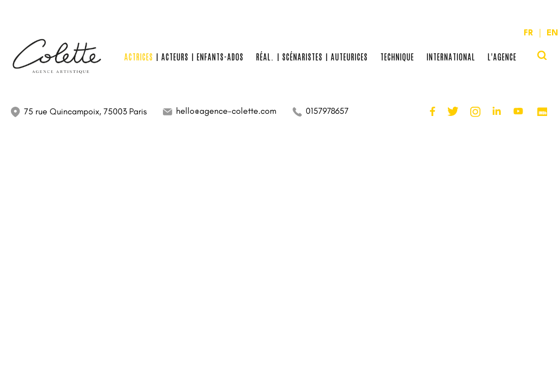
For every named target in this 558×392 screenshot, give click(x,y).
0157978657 (327, 111)
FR (530, 33)
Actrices (139, 56)
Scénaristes (302, 56)
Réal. (265, 56)
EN (551, 33)
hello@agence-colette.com (226, 111)
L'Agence (502, 56)
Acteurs (175, 56)
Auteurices (349, 56)
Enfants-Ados (220, 56)
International (451, 56)
